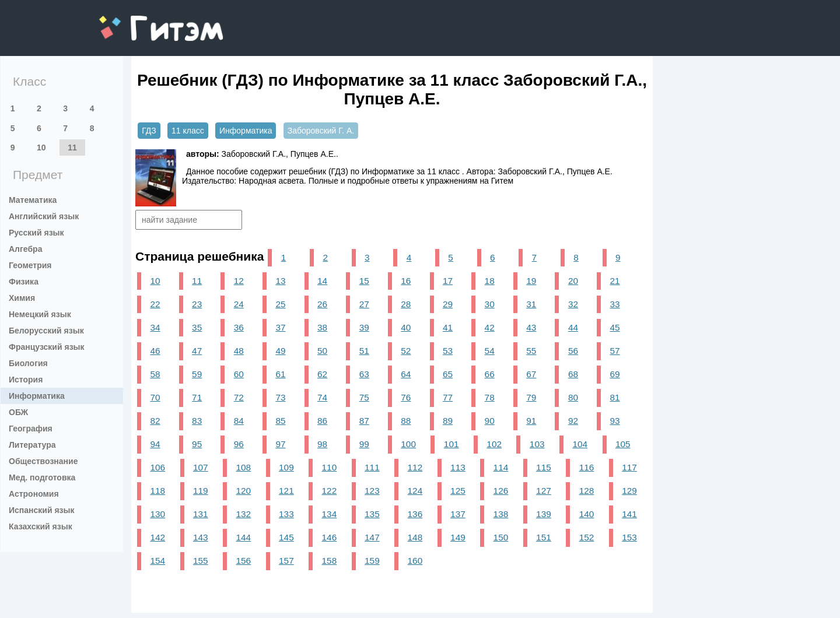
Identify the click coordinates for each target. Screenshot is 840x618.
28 (406, 304)
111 (372, 467)
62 (322, 374)
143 (201, 537)
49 (280, 351)
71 (197, 397)
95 (197, 444)
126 (501, 491)
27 (364, 304)
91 (531, 421)
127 (544, 491)
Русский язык (36, 233)
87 (364, 421)
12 (239, 281)
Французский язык (47, 347)
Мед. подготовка (42, 477)
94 (155, 444)
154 (157, 561)
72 (239, 397)
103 (537, 444)
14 (322, 281)
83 (197, 421)
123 (372, 491)
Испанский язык (42, 510)
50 (322, 351)
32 (573, 304)
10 (41, 148)
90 (490, 421)
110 (330, 467)
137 (458, 514)
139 (544, 514)
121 (286, 491)
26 (322, 304)
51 (364, 351)
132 (244, 514)
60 (239, 374)
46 (155, 351)
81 (615, 397)
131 (201, 514)
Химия (22, 298)
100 (408, 444)
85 (280, 421)
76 (406, 397)
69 (615, 374)
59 (197, 374)
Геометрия (30, 265)
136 (415, 514)
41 (448, 327)
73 (280, 397)
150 (501, 537)
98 (322, 444)
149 (458, 537)
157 (286, 561)
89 (448, 421)
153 (629, 537)
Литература (32, 445)
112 (415, 467)
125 (458, 491)
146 (330, 537)
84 (239, 421)
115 (544, 467)
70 (155, 397)
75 (364, 397)
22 (155, 304)
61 (280, 374)
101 (452, 444)
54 (490, 351)
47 (197, 351)
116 (587, 467)
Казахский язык (41, 526)
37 (280, 327)
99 (364, 444)
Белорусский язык (46, 331)
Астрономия (34, 494)
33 (615, 304)
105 (623, 444)
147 (372, 537)
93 (615, 421)
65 (448, 374)
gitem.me (130, 21)
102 (494, 444)
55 (531, 351)
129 (629, 491)
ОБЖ (18, 412)
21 (615, 281)
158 (330, 561)
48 (239, 351)
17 (448, 281)
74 (322, 397)
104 (580, 444)
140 (587, 514)
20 (573, 281)
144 (244, 537)
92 (573, 421)
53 (448, 351)
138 (501, 514)
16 (406, 281)
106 (157, 467)
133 (286, 514)
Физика (24, 282)
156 (244, 561)
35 (197, 327)
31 (531, 304)
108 (244, 467)
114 (501, 467)
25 (280, 304)
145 (286, 537)
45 (615, 327)
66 (490, 374)
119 (201, 491)
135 (372, 514)
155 (201, 561)
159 (372, 561)
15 (364, 281)
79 (531, 397)
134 (330, 514)
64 (406, 374)
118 (157, 491)
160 (415, 561)
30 (490, 304)
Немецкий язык (40, 314)
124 (415, 491)
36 (239, 327)
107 (201, 467)
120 (244, 491)
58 (155, 374)
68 (573, 374)
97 (280, 444)
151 (544, 537)
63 (364, 374)
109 (286, 467)
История (26, 380)
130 (157, 514)
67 (531, 374)
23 (197, 304)
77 (448, 397)
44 (573, 327)
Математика (33, 200)
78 (490, 397)
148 (415, 537)
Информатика (37, 396)
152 (587, 537)
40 (406, 327)
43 (531, 327)
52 (406, 351)
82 (155, 421)
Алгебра (25, 249)
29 (448, 304)
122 (330, 491)
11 (72, 148)
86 (322, 421)
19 (531, 281)
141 (629, 514)
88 (406, 421)
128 (587, 491)
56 (573, 351)
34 (155, 327)
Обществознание (43, 461)
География (31, 429)
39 (364, 327)
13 (280, 281)
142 (157, 537)
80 (573, 397)
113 (458, 467)
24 (239, 304)
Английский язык (44, 216)
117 (629, 467)
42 (490, 327)
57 (615, 351)
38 (322, 327)
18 (490, 281)
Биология (28, 363)
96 (239, 444)
